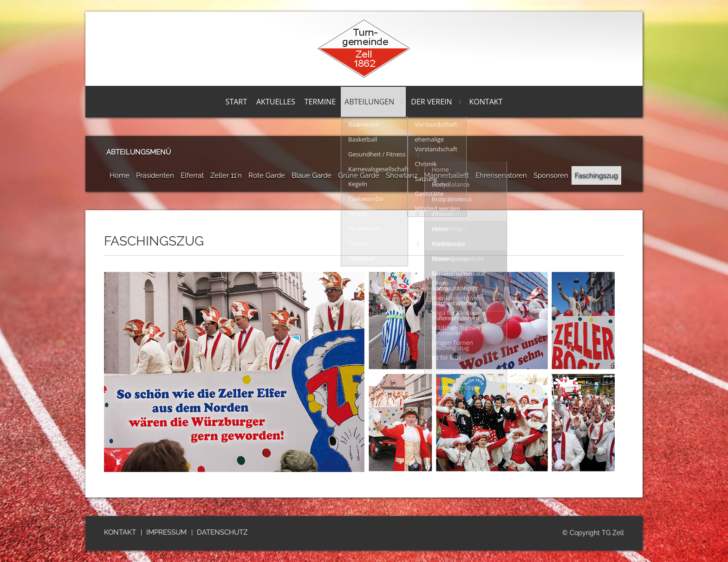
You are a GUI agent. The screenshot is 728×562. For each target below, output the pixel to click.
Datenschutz (222, 532)
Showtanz (402, 175)
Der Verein (431, 102)
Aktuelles (276, 102)
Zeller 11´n (226, 175)
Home (120, 175)
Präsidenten (155, 175)
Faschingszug (596, 175)
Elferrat (192, 175)
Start (236, 102)
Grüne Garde (359, 175)
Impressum (166, 532)
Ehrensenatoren (501, 175)
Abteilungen (369, 102)
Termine (320, 102)
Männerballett (446, 175)
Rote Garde (267, 175)
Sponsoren (551, 175)
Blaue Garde (312, 175)
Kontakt (486, 102)
